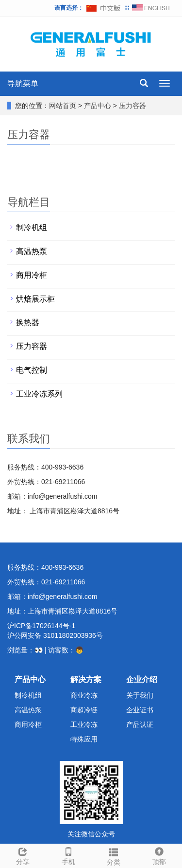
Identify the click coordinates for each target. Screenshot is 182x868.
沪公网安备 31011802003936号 (55, 635)
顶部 (159, 855)
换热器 (28, 322)
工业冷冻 (84, 724)
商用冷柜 (32, 275)
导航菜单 (23, 83)
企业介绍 (142, 679)
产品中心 (99, 106)
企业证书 (140, 710)
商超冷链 (84, 710)
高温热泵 (32, 251)
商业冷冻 (84, 695)
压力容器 (132, 106)
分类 (114, 855)
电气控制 (32, 370)
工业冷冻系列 (39, 394)
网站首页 (63, 106)
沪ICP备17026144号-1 (41, 626)
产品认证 (140, 724)
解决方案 (86, 679)
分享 (23, 855)
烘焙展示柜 (35, 299)
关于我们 (140, 695)
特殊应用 (84, 739)
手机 (68, 855)
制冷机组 (32, 227)
